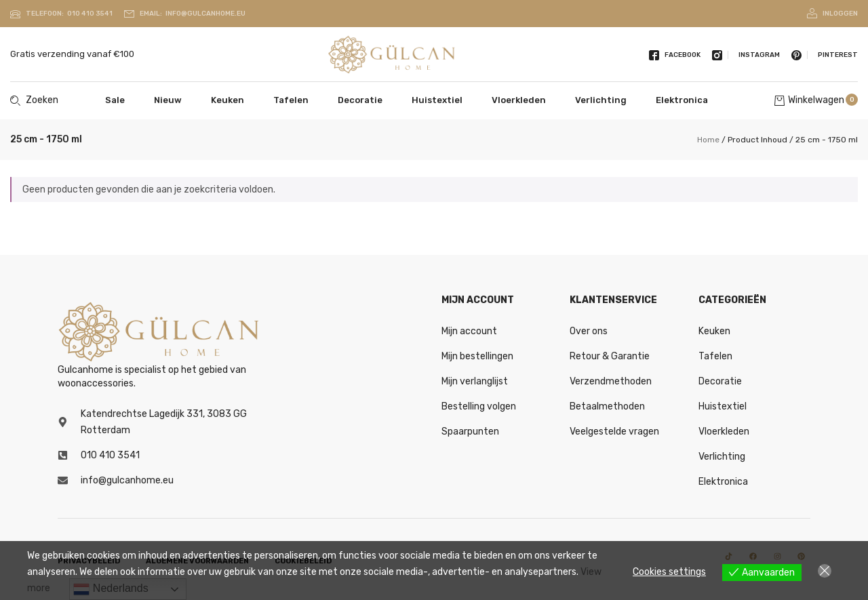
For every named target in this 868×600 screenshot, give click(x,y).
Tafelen (291, 100)
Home (708, 140)
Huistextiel (437, 100)
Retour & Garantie (610, 356)
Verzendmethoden (611, 381)
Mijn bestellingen (477, 356)
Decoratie (360, 100)
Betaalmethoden (607, 406)
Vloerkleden (519, 100)
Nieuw (168, 100)
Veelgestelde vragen (614, 432)
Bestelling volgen (479, 406)
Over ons (589, 331)
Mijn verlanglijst (475, 381)
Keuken (228, 100)
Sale (115, 100)
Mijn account (469, 331)
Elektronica (682, 100)
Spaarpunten (470, 432)
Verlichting (601, 100)
